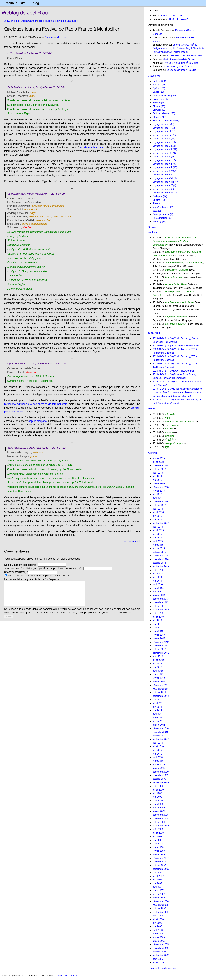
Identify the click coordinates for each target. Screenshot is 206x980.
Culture (152, 227)
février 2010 (159, 765)
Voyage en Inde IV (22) (164, 135)
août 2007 (158, 873)
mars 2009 (158, 804)
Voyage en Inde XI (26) (164, 160)
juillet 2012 (158, 660)
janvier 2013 (159, 638)
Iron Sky (169, 429)
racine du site (16, 3)
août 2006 (158, 916)
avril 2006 (158, 930)
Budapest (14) (160, 196)
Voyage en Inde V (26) (164, 139)
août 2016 (158, 509)
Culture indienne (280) (164, 113)
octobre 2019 (159, 469)
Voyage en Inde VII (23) (165, 146)
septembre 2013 (161, 610)
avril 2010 (158, 757)
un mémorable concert (92, 147)
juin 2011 (157, 707)
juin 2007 (157, 880)
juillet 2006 (158, 919)
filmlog (152, 409)
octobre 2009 (159, 779)
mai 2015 (157, 538)
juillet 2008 (158, 833)
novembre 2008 (161, 819)
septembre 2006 (161, 912)
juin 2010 (157, 750)
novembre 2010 (161, 732)
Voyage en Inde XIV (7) (164, 171)
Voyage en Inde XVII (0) (165, 178)
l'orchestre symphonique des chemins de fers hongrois (36, 404)
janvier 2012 (159, 682)
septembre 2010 (161, 739)
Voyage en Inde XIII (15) (165, 168)
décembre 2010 (161, 729)
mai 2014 (157, 581)
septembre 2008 (161, 826)
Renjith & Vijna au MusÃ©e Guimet (181, 63)
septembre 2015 (161, 523)
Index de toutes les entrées (163, 968)
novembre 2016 (161, 502)
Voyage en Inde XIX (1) (164, 186)
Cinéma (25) (159, 106)
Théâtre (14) (159, 103)
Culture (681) (159, 81)
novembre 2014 (161, 559)
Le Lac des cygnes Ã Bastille (177, 66)
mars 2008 (158, 847)
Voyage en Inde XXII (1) (165, 193)
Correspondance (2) (163, 214)
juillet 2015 (158, 530)
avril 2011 (158, 714)
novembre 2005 (161, 948)
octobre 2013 (159, 606)
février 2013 (159, 635)
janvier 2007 (159, 898)
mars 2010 (158, 761)
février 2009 (159, 808)
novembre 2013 (161, 602)
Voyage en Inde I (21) (164, 124)
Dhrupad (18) (159, 117)
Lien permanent (131, 541)
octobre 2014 (159, 563)
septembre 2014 (161, 566)
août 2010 (158, 743)
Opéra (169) (159, 88)
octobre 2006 (159, 909)
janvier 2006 (159, 941)
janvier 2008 (159, 855)
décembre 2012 (161, 642)
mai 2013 (157, 624)
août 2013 (158, 613)
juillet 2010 (158, 747)
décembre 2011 (161, 685)
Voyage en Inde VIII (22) (165, 150)
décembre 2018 (161, 487)
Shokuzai (170, 436)
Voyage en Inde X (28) (164, 157)
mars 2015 (158, 545)
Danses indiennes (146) (165, 96)
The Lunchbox (172, 425)
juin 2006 (157, 923)
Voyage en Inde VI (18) (164, 142)
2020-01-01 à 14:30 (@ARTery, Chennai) (174, 371)
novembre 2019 (161, 466)
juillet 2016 (158, 512)
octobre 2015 (159, 552)
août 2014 (158, 570)
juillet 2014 (158, 574)
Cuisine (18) (159, 200)
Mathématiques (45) (163, 207)
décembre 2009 (161, 772)
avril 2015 (158, 541)
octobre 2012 (159, 649)
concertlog (154, 333)
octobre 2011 (159, 692)
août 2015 (158, 527)
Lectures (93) (159, 110)
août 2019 (158, 473)
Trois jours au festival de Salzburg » (59, 21)
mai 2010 (157, 754)
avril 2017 (158, 498)
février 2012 (159, 678)
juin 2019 (157, 476)
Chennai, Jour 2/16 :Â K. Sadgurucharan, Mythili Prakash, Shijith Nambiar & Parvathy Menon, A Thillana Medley (178, 48)
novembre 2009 (161, 775)
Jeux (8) (157, 211)
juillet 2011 (158, 703)
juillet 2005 (158, 963)
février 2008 (159, 851)
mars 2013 (158, 631)
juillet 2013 (158, 617)
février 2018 (159, 491)
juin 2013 (157, 620)
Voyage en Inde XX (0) (164, 189)
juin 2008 (157, 837)
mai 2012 (157, 667)
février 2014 (159, 592)
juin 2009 (157, 793)
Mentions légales (68, 976)
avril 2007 (158, 887)
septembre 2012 (161, 653)
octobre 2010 (159, 736)
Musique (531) (160, 85)
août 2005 (158, 959)
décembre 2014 (161, 556)
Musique (61, 37)
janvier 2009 (159, 811)
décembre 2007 (161, 858)
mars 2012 (158, 674)
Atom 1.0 (177, 16)
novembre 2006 (161, 905)
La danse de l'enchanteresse (180, 422)
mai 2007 (157, 883)
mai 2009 (157, 797)
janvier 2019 (159, 484)
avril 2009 (158, 801)
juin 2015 (157, 534)
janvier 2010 (159, 768)
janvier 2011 (159, 725)
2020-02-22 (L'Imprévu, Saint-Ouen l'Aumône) (176, 346)
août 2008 (158, 829)
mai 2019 (157, 480)
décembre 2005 (161, 945)
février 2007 (159, 894)
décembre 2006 (161, 901)
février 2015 (159, 548)
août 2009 (158, 786)
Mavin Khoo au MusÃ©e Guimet (179, 59)
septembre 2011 (161, 696)
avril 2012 (158, 671)
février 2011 (159, 721)
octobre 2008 (159, 822)
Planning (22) (159, 222)
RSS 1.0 (165, 16)
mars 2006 (158, 934)
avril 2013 (158, 628)
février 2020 (159, 458)
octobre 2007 (159, 865)
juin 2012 (157, 664)
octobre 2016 (159, 505)
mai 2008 (157, 840)
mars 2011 (158, 718)
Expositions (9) (160, 99)
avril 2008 (158, 844)
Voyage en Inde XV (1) (164, 175)
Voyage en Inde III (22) (164, 131)
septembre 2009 (161, 783)
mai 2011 (157, 711)
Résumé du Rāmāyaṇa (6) (166, 121)
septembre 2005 (161, 955)
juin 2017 (157, 494)
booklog (152, 232)
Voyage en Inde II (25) (164, 128)
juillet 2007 (158, 876)
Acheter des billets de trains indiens (185, 56)
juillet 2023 (158, 462)
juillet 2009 (158, 790)
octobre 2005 (159, 952)
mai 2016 (157, 520)
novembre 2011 (161, 689)
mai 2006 (157, 927)
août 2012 (158, 656)
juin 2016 (157, 516)
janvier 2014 (159, 595)
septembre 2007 (161, 869)
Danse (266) (159, 92)
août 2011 (158, 700)
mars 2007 (158, 890)
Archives (153, 453)
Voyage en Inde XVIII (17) (166, 182)
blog (36, 3)
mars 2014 (158, 588)
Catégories (154, 76)
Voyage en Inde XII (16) (165, 164)
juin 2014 (157, 577)
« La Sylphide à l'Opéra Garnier (19, 21)
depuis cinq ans (37, 421)
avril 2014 (158, 584)
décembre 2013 (161, 599)
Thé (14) (157, 204)
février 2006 (159, 937)
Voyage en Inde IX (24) (164, 153)
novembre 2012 (161, 646)
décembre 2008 (161, 815)
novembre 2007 (161, 862)
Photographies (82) (162, 218)
